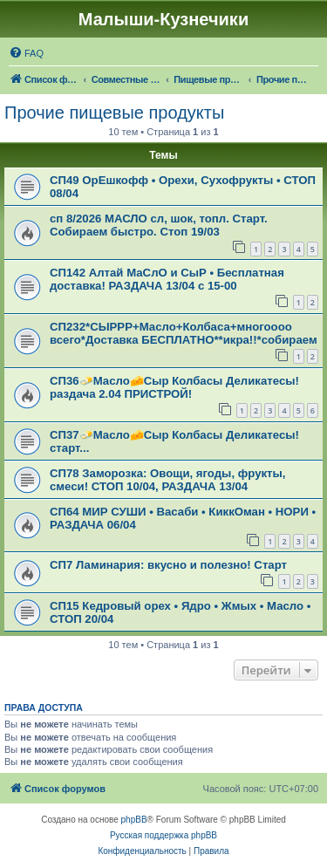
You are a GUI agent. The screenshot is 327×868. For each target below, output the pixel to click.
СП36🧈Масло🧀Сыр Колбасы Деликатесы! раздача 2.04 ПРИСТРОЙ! (174, 387)
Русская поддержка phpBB (163, 835)
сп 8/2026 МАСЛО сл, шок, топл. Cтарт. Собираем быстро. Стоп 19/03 (159, 225)
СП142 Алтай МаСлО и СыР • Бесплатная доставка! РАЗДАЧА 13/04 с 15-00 (167, 279)
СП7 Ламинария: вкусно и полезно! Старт (168, 565)
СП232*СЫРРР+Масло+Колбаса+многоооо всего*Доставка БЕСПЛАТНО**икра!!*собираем (184, 333)
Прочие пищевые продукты (114, 113)
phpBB (134, 820)
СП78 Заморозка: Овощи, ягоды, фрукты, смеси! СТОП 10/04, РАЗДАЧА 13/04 (167, 480)
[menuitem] (26, 53)
